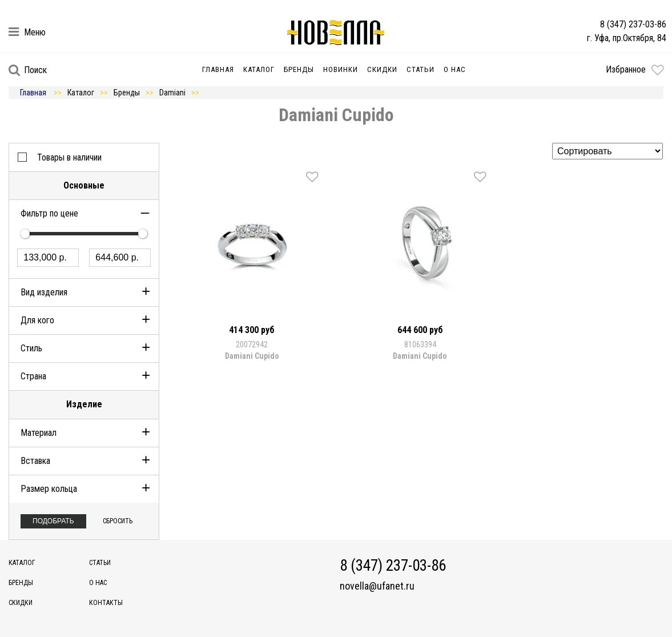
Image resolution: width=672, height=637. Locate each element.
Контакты (106, 603)
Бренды (299, 69)
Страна (33, 376)
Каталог (259, 69)
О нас (455, 69)
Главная (218, 69)
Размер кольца (49, 489)
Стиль (31, 348)
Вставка (35, 461)
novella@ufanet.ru (377, 586)
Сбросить (118, 521)
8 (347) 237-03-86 (633, 24)
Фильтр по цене (49, 213)
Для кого (37, 320)
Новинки (341, 69)
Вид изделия (44, 292)
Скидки (382, 69)
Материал (39, 433)
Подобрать (53, 521)
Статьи (420, 69)
